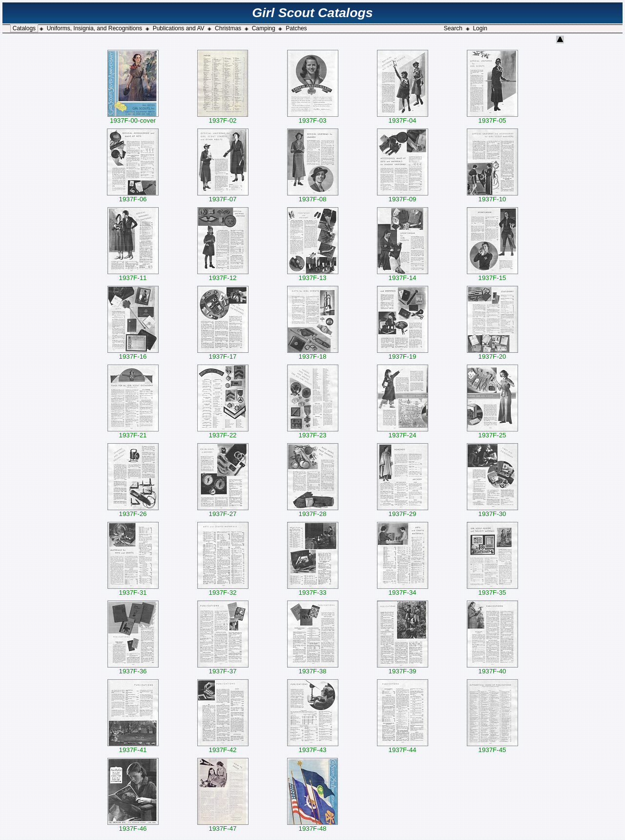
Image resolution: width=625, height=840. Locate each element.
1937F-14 (403, 275)
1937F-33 (313, 590)
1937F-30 (492, 511)
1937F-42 (223, 747)
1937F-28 (313, 511)
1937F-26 (133, 511)
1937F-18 (313, 354)
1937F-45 (492, 747)
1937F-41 (133, 747)
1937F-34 (403, 590)
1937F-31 (133, 590)
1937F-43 (313, 747)
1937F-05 (492, 118)
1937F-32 (223, 590)
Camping (264, 28)
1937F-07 (223, 196)
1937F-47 (223, 826)
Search (453, 28)
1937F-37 (223, 668)
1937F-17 (223, 354)
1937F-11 (133, 275)
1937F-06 (133, 196)
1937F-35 (492, 590)
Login (480, 28)
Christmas (228, 28)
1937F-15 (492, 275)
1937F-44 (403, 747)
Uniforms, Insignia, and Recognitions (94, 28)
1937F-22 (223, 432)
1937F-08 (313, 196)
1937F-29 (403, 511)
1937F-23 (313, 432)
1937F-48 (312, 826)
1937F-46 (133, 826)
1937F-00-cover (133, 118)
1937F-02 (223, 118)
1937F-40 (492, 668)
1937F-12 (223, 275)
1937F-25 (492, 432)
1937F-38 (313, 668)
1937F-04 (403, 118)
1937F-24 (403, 432)
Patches (296, 28)
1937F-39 (403, 668)
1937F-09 (403, 196)
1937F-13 (313, 275)
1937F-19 (403, 354)
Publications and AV (179, 28)
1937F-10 (492, 196)
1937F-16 (133, 354)
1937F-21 (133, 432)
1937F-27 (223, 511)
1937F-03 (313, 118)
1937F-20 (492, 354)
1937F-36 (133, 668)
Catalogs (24, 28)
